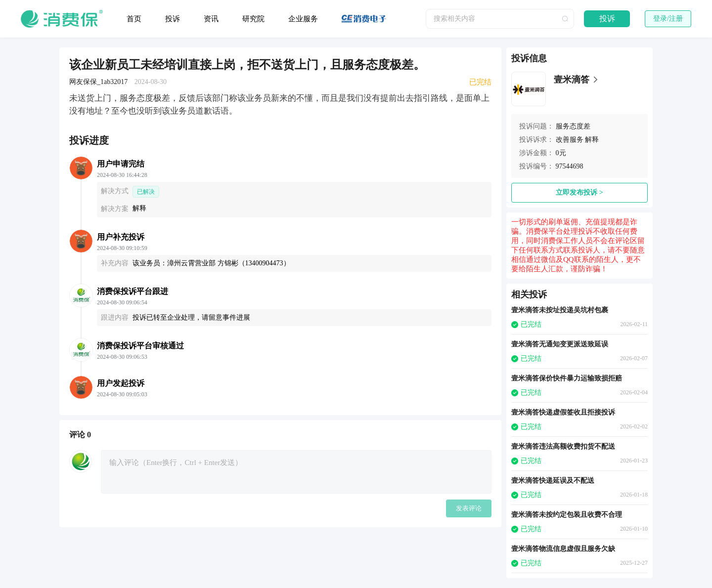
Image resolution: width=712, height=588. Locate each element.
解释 (592, 140)
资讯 (211, 19)
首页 (134, 19)
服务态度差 (573, 126)
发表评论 (469, 508)
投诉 (173, 19)
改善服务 (570, 140)
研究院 (253, 19)
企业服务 (303, 19)
